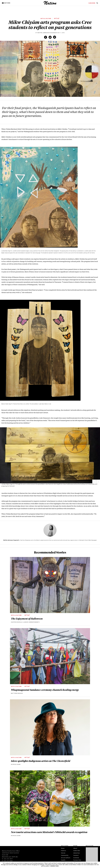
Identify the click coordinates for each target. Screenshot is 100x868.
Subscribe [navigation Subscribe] (77, 851)
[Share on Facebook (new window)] (46, 37)
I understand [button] (54, 866)
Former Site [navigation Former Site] (77, 860)
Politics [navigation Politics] (63, 851)
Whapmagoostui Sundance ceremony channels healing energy (45, 690)
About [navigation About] (75, 848)
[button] (6, 3)
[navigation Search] (97, 4)
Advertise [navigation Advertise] (76, 853)
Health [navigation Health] (63, 860)
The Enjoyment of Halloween (27, 619)
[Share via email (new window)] (55, 37)
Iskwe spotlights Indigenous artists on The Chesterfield (41, 761)
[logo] (50, 4)
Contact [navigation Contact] (76, 856)
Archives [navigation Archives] (76, 858)
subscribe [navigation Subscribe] (92, 3)
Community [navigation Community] (65, 856)
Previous (94, 482)
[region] (50, 455)
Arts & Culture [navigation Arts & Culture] (66, 858)
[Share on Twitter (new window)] (50, 37)
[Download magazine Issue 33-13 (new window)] (92, 856)
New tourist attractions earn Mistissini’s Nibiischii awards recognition (49, 832)
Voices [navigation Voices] (63, 853)
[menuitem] (92, 3)
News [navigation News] (63, 848)
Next (98, 482)
